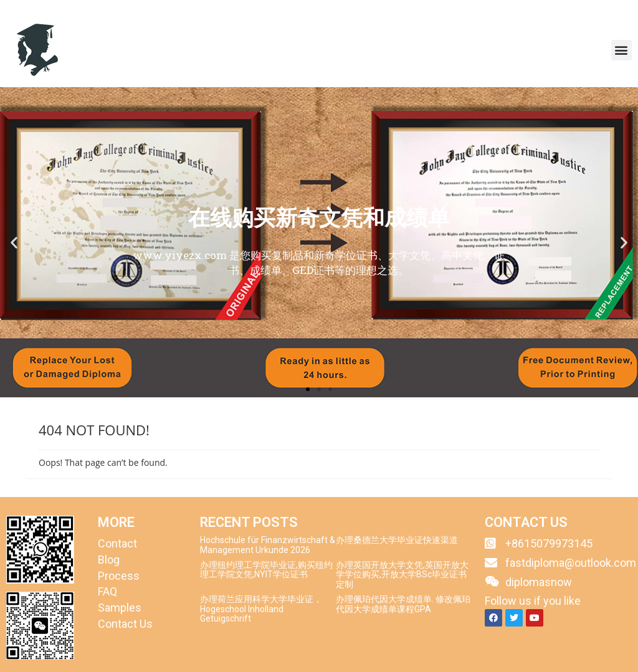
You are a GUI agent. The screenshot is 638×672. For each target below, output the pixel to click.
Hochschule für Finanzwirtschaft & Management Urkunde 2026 (268, 545)
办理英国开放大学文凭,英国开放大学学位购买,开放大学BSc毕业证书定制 (402, 575)
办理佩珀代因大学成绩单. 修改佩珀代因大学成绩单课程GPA (403, 604)
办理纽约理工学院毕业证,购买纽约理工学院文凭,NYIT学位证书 (266, 570)
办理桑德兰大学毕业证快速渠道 (397, 540)
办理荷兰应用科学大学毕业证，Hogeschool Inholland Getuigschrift (261, 609)
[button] (621, 50)
